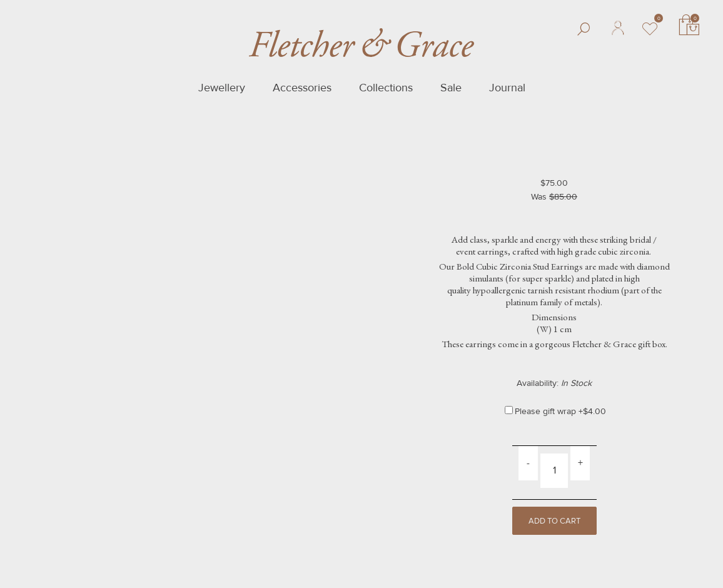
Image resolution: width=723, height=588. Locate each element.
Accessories (302, 88)
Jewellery (222, 88)
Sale (451, 88)
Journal (507, 88)
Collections (386, 88)
